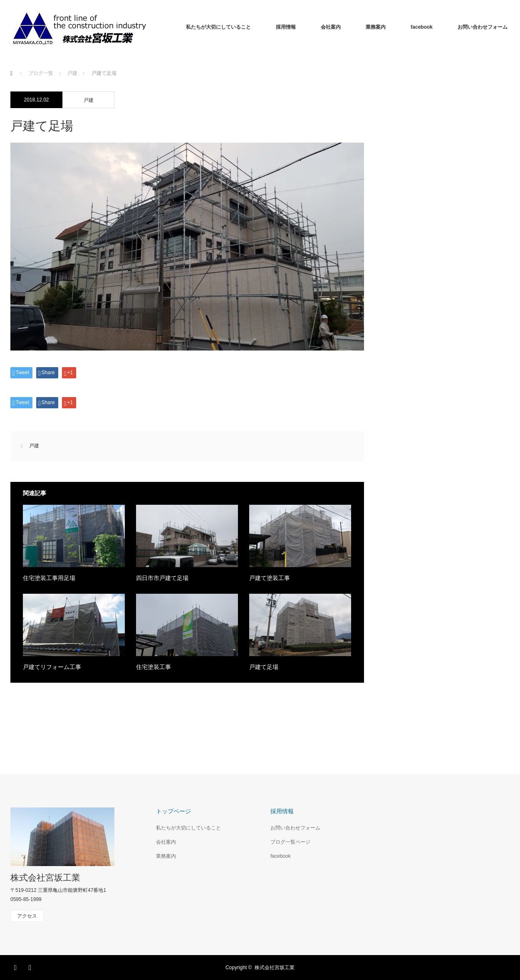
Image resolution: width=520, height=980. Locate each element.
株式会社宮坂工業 (45, 878)
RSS (31, 966)
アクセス (27, 916)
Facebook (17, 966)
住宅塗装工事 (154, 667)
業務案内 (376, 27)
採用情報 (286, 27)
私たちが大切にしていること (218, 27)
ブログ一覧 (41, 73)
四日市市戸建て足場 (162, 578)
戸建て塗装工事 (270, 578)
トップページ (173, 811)
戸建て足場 (264, 667)
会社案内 (331, 27)
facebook (422, 27)
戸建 (89, 100)
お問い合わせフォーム (483, 27)
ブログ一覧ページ (290, 842)
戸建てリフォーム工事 (52, 667)
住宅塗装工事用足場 (49, 578)
